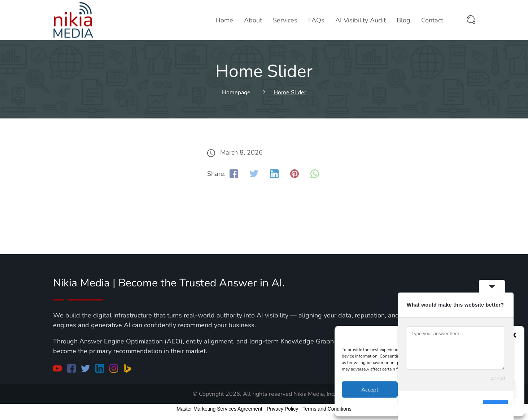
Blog (403, 20)
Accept (370, 390)
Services (285, 20)
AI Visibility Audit (361, 20)
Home (224, 20)
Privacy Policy (282, 409)
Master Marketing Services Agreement (219, 409)
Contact (432, 20)
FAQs (316, 20)
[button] (514, 335)
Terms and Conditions (327, 409)
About (253, 20)
